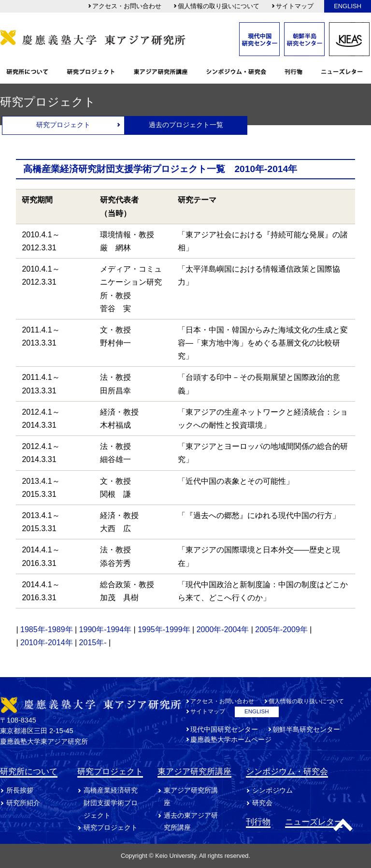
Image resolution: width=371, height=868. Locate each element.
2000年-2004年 (223, 629)
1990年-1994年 (106, 629)
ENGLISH (348, 6)
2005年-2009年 (281, 629)
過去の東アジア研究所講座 (191, 822)
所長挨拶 (20, 790)
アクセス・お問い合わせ (124, 6)
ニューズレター (314, 822)
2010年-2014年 (47, 643)
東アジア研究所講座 (194, 771)
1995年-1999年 (164, 629)
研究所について (29, 771)
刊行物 (258, 822)
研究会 (262, 803)
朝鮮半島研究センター (306, 729)
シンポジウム (272, 790)
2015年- (93, 643)
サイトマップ (292, 6)
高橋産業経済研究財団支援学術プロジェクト (111, 803)
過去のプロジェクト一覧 (186, 125)
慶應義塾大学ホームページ (231, 739)
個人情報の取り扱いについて (216, 6)
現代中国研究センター (224, 729)
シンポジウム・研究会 (287, 771)
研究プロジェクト (63, 125)
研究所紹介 (23, 803)
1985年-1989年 (47, 629)
